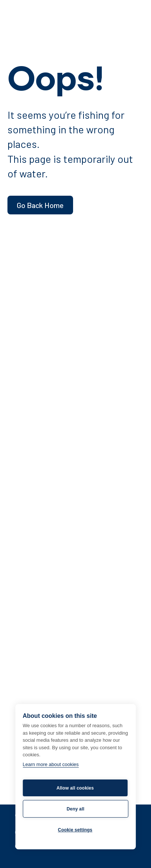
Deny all (76, 809)
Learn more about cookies (51, 764)
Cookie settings (75, 830)
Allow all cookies (75, 788)
